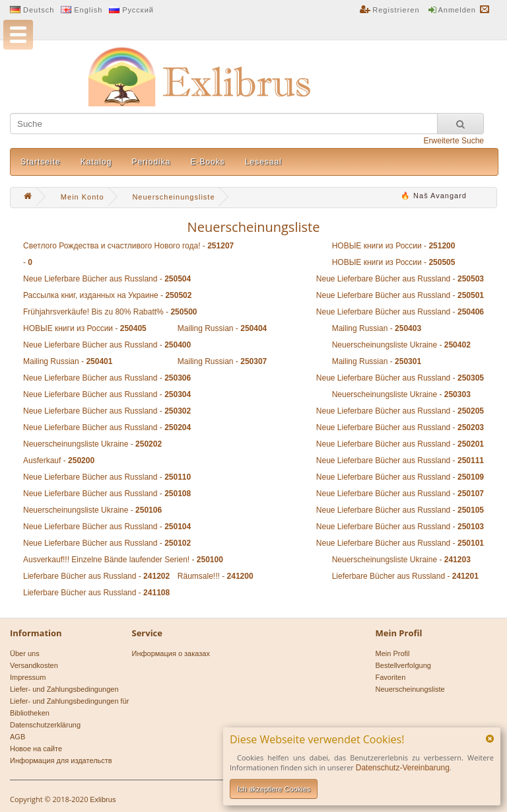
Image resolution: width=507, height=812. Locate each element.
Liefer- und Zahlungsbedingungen (64, 689)
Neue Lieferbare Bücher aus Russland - (107, 279)
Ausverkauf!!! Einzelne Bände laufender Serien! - (123, 560)
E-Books (207, 162)
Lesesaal (263, 162)
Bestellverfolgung (403, 665)
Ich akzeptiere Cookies (274, 789)
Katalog (96, 162)
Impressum (28, 677)
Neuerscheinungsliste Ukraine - (401, 345)
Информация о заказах (171, 653)
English (88, 10)
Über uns (25, 653)
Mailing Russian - (222, 328)
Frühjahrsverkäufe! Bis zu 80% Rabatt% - (110, 312)
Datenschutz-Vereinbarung (403, 768)
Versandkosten (34, 665)
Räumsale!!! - (216, 576)
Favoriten (391, 677)
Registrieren (396, 10)
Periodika (151, 162)
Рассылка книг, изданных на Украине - (107, 295)
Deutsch (39, 10)
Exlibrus (103, 799)
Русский (138, 10)
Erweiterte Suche (454, 141)
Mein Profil (393, 653)
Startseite (41, 162)
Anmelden (457, 10)
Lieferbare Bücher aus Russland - (96, 576)
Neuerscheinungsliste (410, 689)
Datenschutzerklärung (45, 725)
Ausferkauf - (59, 461)
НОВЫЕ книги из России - (394, 246)
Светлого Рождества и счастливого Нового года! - (128, 246)
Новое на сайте (36, 749)
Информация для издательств (61, 760)
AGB (17, 737)
